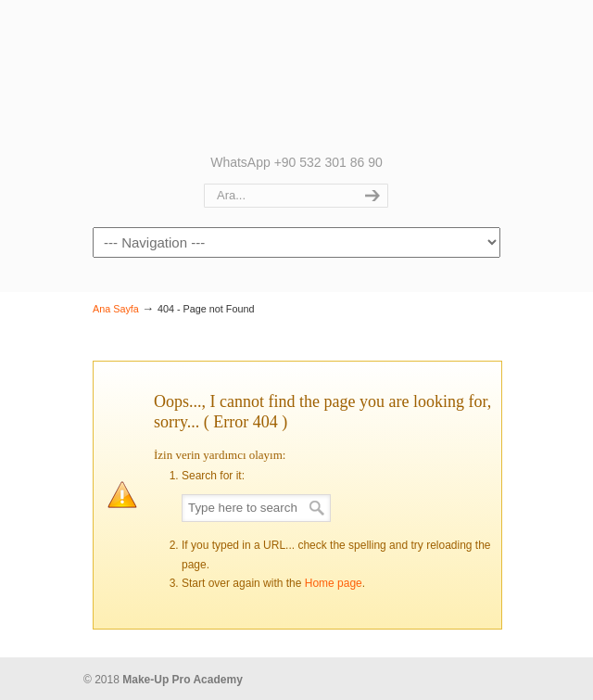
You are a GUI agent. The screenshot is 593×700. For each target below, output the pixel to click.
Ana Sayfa (116, 309)
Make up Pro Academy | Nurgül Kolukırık (296, 75)
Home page (334, 583)
